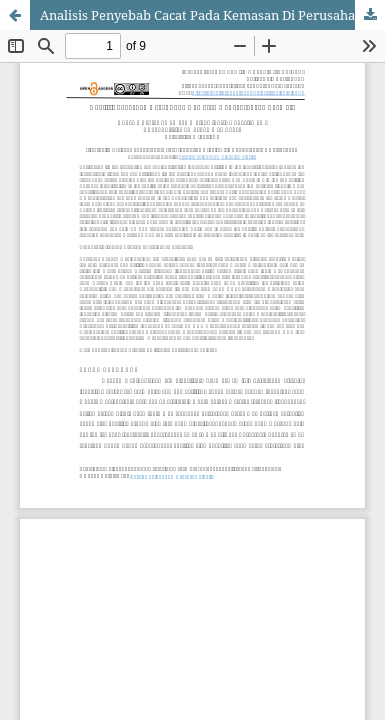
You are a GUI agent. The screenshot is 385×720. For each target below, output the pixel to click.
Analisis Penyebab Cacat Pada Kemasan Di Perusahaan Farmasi (212, 15)
